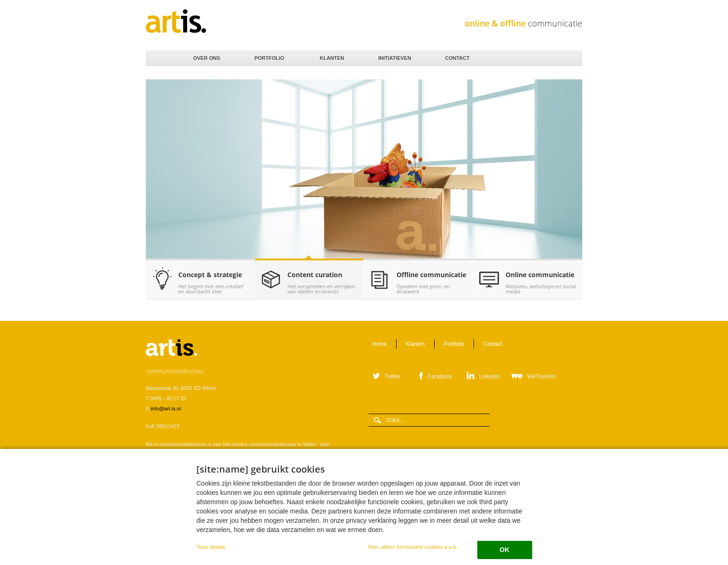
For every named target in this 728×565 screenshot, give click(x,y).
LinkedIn (490, 377)
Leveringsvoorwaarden (172, 523)
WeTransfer (541, 377)
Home (160, 58)
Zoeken (572, 59)
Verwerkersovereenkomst (230, 523)
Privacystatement (283, 523)
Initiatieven (394, 56)
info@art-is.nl (166, 409)
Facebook (440, 377)
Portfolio (269, 56)
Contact (457, 56)
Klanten (331, 56)
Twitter (393, 377)
